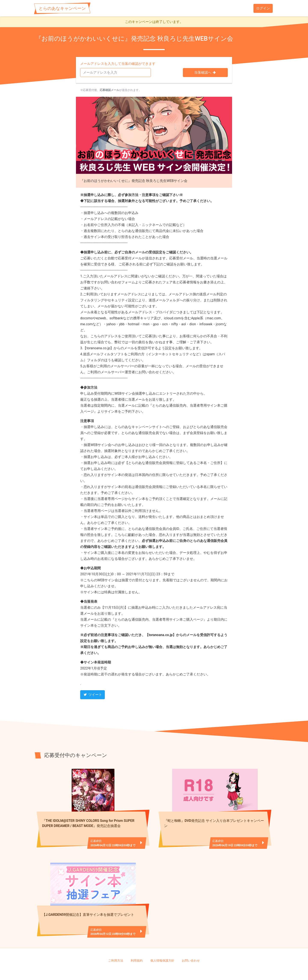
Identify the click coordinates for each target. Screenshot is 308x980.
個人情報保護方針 (162, 948)
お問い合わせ (191, 948)
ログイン (263, 8)
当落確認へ (205, 72)
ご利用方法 (116, 948)
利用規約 (137, 948)
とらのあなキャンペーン (62, 8)
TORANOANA (156, 969)
